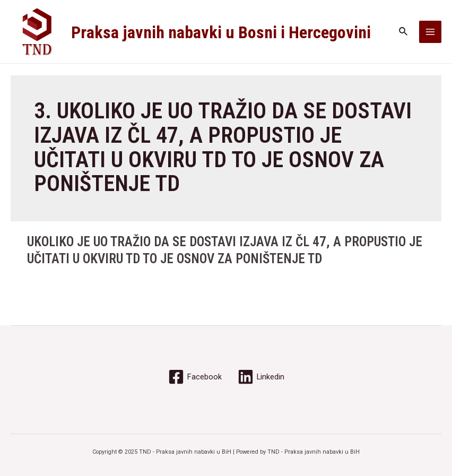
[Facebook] (195, 377)
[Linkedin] (261, 377)
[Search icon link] (404, 32)
